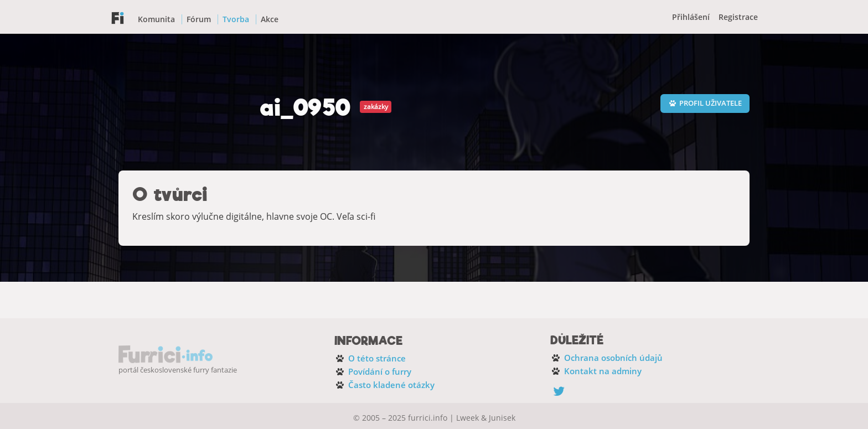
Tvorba (236, 19)
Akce (270, 19)
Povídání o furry (380, 371)
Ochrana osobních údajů (613, 358)
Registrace (738, 17)
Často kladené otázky (391, 385)
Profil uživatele (705, 103)
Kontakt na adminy (603, 371)
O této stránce (377, 358)
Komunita (156, 19)
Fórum (199, 19)
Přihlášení (691, 17)
